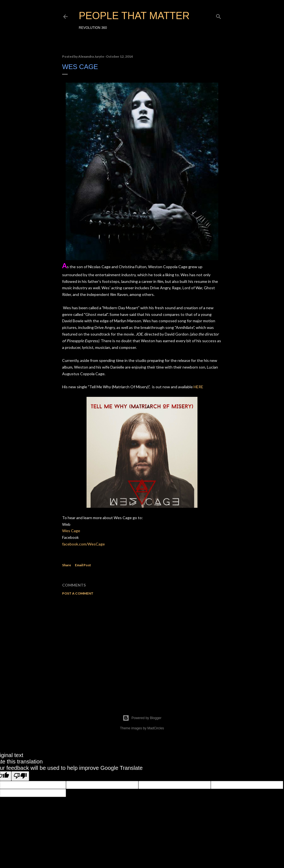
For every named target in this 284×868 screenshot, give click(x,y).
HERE (198, 387)
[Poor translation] (20, 776)
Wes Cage (71, 531)
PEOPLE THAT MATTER (134, 16)
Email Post (83, 565)
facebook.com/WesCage (83, 544)
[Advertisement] (142, 648)
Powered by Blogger (142, 718)
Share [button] (67, 565)
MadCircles (156, 728)
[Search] (219, 15)
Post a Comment (78, 593)
